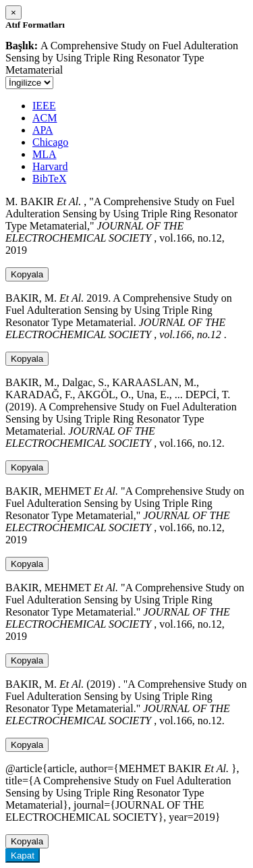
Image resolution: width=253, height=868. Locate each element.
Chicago (50, 142)
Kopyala (27, 274)
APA (43, 130)
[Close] (13, 12)
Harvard (50, 166)
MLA (45, 154)
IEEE (44, 106)
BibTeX (49, 179)
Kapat (23, 856)
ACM (45, 118)
